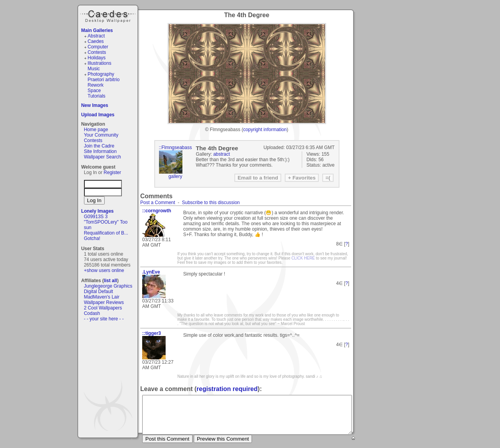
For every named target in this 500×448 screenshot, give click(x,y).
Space (94, 91)
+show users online (104, 270)
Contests (97, 52)
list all (111, 281)
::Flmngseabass (176, 148)
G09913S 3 (96, 217)
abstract (222, 154)
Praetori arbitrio (104, 80)
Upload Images (98, 115)
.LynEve (151, 272)
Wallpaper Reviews (104, 302)
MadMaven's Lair (102, 297)
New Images (95, 105)
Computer (98, 47)
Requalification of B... (106, 233)
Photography (101, 74)
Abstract (96, 36)
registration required (227, 389)
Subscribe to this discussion (211, 203)
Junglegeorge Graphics (108, 286)
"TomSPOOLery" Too (106, 222)
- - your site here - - (104, 319)
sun (88, 228)
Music (94, 69)
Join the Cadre (99, 146)
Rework (96, 85)
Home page (96, 130)
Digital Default (99, 292)
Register (112, 172)
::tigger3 (152, 333)
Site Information (100, 151)
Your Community (101, 135)
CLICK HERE (303, 258)
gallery (175, 176)
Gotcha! (92, 238)
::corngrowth (157, 211)
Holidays (96, 58)
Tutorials (96, 96)
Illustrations (99, 63)
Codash (92, 313)
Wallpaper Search (103, 157)
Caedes (109, 15)
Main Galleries (97, 30)
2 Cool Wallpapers (103, 308)
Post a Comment (158, 203)
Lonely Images (97, 211)
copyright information (265, 130)
